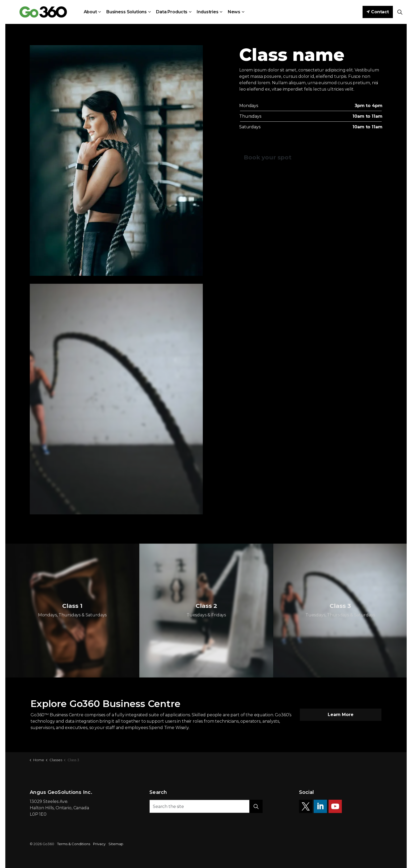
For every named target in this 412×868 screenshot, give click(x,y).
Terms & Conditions (74, 844)
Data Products (172, 12)
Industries (208, 12)
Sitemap (116, 844)
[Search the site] (206, 806)
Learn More (341, 715)
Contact (378, 12)
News (234, 12)
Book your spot (268, 157)
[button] (256, 806)
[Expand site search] (400, 12)
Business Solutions (127, 12)
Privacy (99, 844)
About (90, 12)
